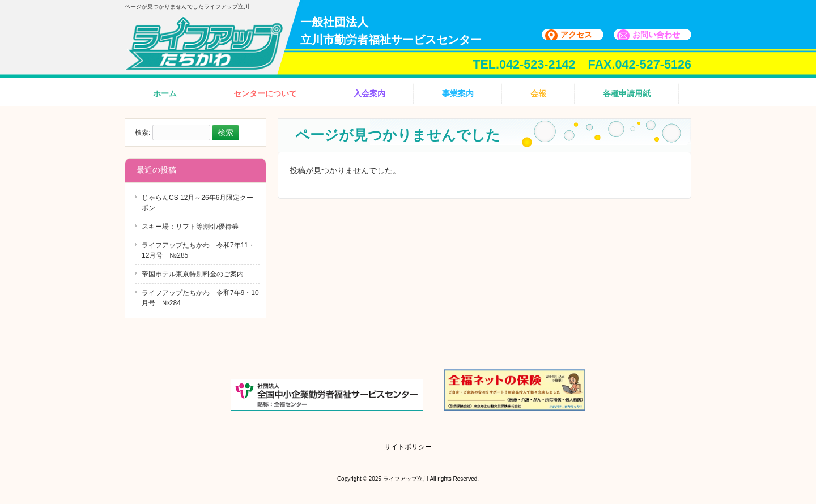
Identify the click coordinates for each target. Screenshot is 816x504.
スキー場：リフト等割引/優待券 (190, 227)
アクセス (576, 35)
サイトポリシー (408, 447)
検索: (143, 133)
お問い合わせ (656, 35)
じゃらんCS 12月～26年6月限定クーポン (197, 203)
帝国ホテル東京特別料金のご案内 (193, 274)
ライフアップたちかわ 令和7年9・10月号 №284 (200, 298)
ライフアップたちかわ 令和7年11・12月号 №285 (198, 250)
